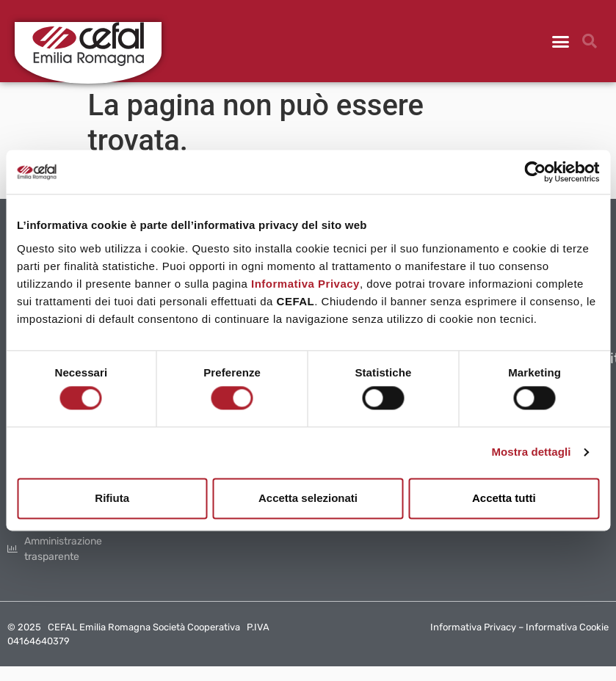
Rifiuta (112, 498)
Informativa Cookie (567, 627)
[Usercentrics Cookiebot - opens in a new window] (535, 172)
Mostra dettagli (531, 452)
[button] (561, 41)
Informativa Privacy (305, 284)
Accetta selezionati (308, 498)
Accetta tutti (504, 498)
